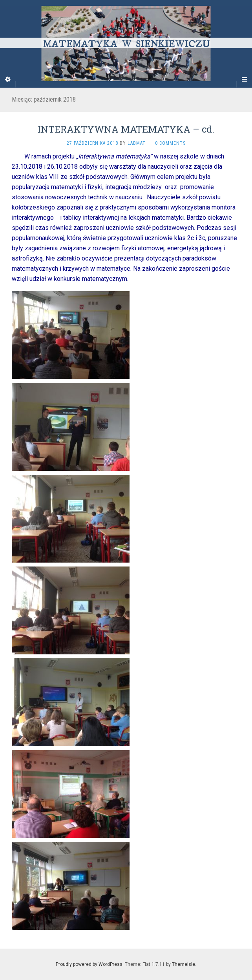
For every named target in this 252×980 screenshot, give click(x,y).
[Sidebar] (8, 80)
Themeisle (184, 964)
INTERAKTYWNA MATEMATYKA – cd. (126, 129)
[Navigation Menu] (244, 80)
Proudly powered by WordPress (89, 964)
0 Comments (170, 143)
